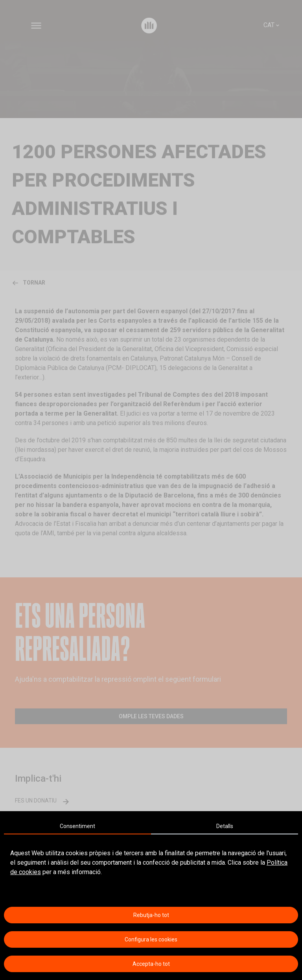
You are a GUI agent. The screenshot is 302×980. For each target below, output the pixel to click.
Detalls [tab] (225, 826)
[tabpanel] (151, 863)
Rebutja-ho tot (151, 915)
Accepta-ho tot (151, 964)
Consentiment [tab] (77, 826)
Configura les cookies (151, 939)
